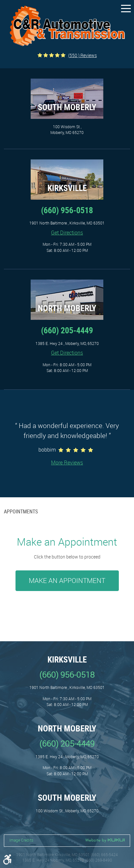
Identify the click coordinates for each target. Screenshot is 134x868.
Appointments (21, 511)
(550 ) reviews (82, 55)
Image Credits (21, 840)
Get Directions (67, 233)
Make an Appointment (67, 580)
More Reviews (67, 463)
